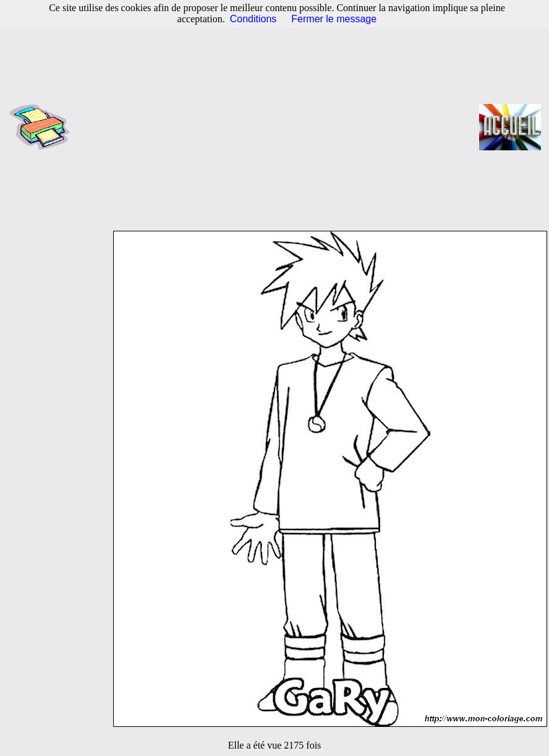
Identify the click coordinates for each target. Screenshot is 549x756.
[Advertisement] (279, 127)
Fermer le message (334, 19)
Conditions (253, 19)
